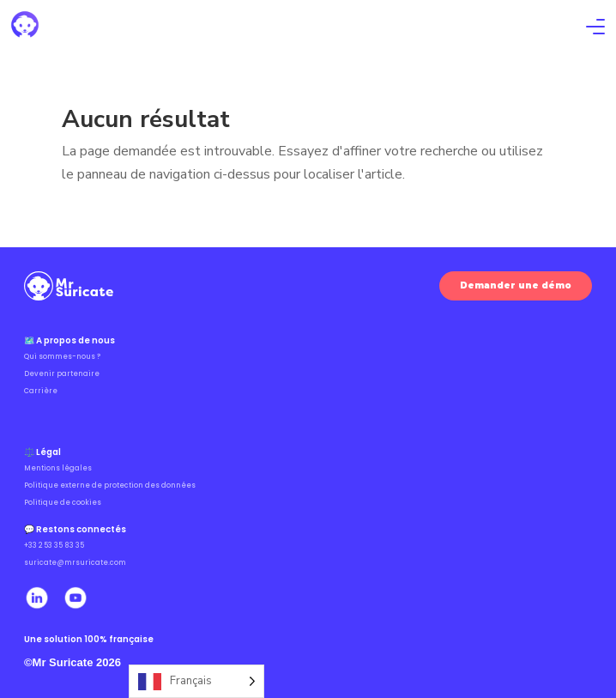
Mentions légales (58, 468)
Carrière (41, 391)
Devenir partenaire (62, 374)
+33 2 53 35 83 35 (54, 546)
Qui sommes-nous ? (62, 357)
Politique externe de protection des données (110, 486)
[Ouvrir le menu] (595, 29)
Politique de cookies (63, 503)
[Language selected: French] (196, 681)
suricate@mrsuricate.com (75, 563)
